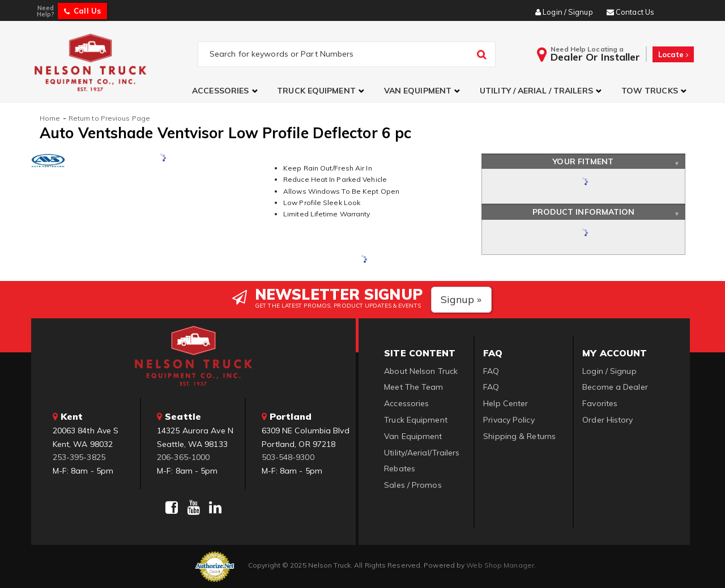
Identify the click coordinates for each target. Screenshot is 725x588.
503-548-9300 (288, 457)
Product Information (584, 212)
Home (50, 118)
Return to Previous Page (109, 118)
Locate (673, 54)
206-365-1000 (183, 457)
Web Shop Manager (500, 565)
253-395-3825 (79, 457)
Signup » (461, 299)
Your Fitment (583, 161)
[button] (226, 91)
